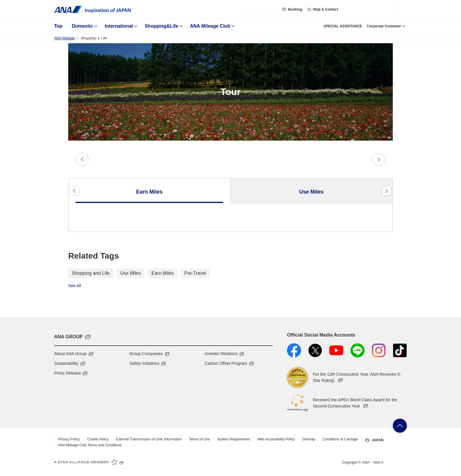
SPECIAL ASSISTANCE (343, 26)
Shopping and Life (91, 273)
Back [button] (82, 159)
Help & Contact (323, 9)
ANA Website (64, 38)
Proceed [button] (379, 159)
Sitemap (309, 439)
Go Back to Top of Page (400, 426)
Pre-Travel (195, 273)
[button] (398, 9)
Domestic (82, 26)
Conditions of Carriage (340, 439)
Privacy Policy (69, 439)
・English (260, 9)
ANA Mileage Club (210, 26)
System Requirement (234, 439)
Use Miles (131, 273)
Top (58, 26)
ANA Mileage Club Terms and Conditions (90, 445)
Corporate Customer (384, 26)
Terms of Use (199, 439)
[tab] (150, 191)
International (119, 26)
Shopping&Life (161, 26)
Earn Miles (163, 273)
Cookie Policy (98, 439)
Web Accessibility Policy (276, 439)
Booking (292, 9)
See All (75, 286)
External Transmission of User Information (149, 439)
